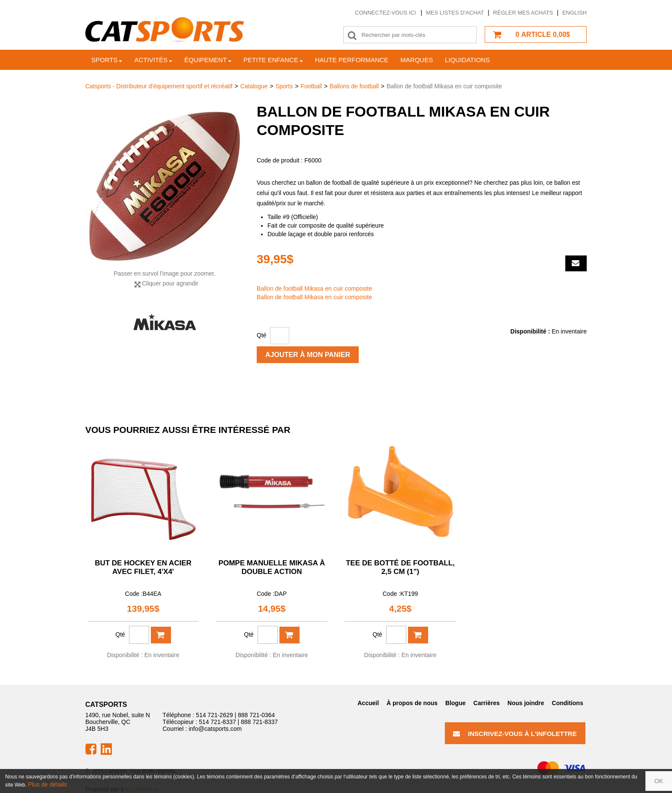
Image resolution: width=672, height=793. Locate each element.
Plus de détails (47, 784)
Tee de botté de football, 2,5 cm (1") (400, 567)
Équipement (208, 60)
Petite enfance (273, 60)
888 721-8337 (259, 722)
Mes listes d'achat (455, 13)
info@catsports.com (215, 729)
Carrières (487, 703)
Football (311, 86)
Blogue (455, 703)
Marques (417, 60)
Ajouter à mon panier (308, 355)
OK (659, 781)
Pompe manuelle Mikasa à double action (272, 567)
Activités (153, 60)
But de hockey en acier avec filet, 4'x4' (143, 567)
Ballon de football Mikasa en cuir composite (314, 288)
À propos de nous (412, 703)
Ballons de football (354, 86)
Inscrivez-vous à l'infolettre (515, 734)
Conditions (568, 703)
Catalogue (254, 86)
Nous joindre (526, 703)
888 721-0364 (256, 715)
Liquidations (467, 60)
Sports (107, 60)
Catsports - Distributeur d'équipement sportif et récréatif (159, 86)
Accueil (368, 703)
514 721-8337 (217, 722)
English (574, 13)
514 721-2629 (214, 715)
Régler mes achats (523, 13)
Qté (262, 335)
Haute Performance (352, 60)
